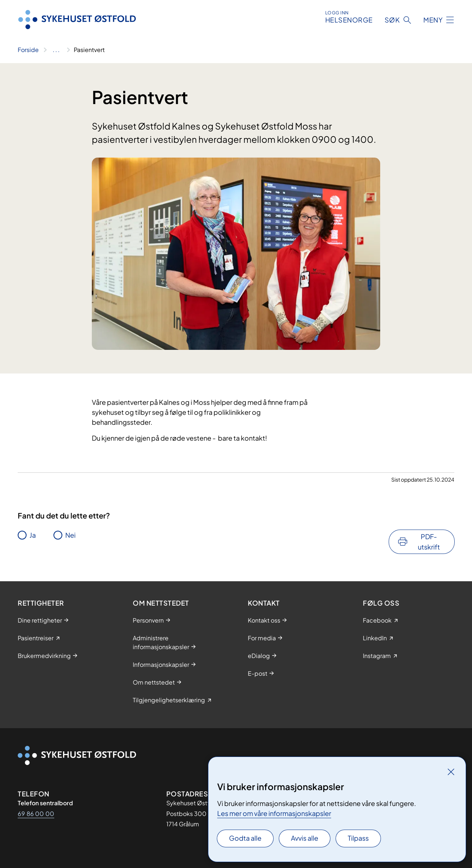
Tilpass (358, 838)
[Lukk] (451, 772)
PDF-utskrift (429, 542)
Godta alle (245, 838)
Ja (33, 535)
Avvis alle (305, 838)
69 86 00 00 (36, 814)
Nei (70, 535)
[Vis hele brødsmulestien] (56, 50)
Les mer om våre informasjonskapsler (274, 813)
